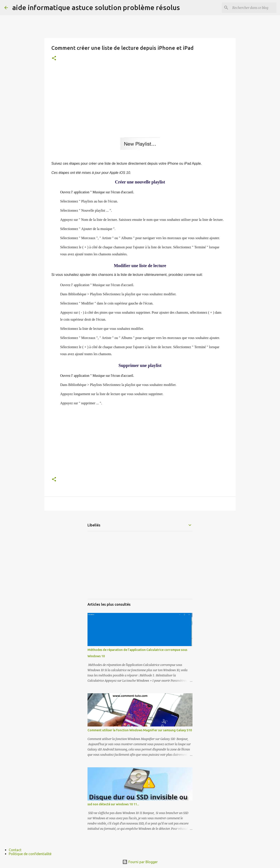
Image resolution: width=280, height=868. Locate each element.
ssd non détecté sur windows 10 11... (113, 804)
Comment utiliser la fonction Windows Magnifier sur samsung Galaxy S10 (140, 730)
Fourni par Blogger (140, 862)
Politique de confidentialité (30, 854)
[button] (54, 58)
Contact (15, 850)
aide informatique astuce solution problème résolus (96, 7)
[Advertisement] (140, 99)
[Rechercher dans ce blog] (254, 8)
